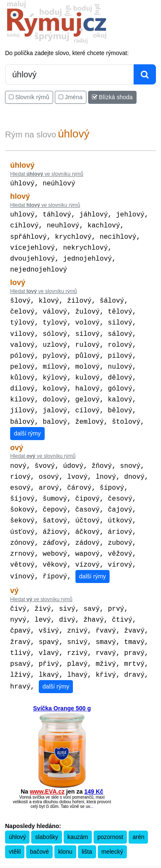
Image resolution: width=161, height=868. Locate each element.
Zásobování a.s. (94, 852)
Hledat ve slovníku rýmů (47, 174)
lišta (87, 821)
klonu (65, 821)
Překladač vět (72, 845)
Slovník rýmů (29, 97)
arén (138, 807)
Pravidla (19, 845)
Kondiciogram (131, 845)
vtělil (15, 821)
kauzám (78, 807)
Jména (71, 97)
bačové (39, 821)
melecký (112, 821)
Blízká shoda (112, 97)
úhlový (17, 807)
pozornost (110, 807)
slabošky (46, 807)
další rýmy (27, 417)
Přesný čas (101, 845)
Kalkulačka (43, 845)
